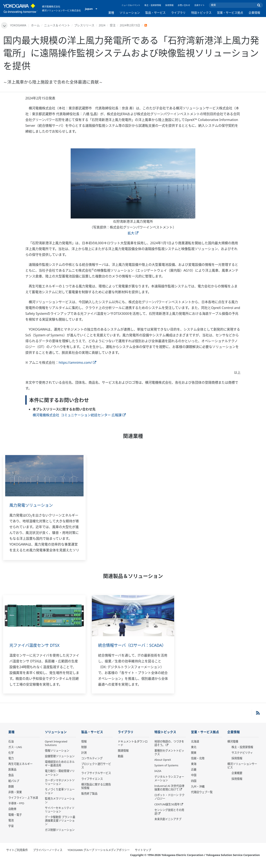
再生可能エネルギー (20, 770)
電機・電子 (15, 820)
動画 (121, 762)
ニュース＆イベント (131, 5)
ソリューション (130, 13)
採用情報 (169, 5)
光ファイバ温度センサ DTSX (36, 645)
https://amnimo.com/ (77, 363)
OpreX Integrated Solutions (56, 749)
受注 (113, 25)
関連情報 (123, 756)
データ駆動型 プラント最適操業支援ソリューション (60, 826)
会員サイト (199, 5)
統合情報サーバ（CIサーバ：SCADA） (125, 648)
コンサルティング (92, 764)
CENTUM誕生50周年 (167, 810)
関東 (194, 758)
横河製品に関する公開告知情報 (96, 792)
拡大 (133, 233)
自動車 (12, 815)
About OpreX (163, 765)
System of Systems (166, 771)
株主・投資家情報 (153, 5)
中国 (194, 781)
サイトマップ (143, 856)
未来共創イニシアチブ (168, 825)
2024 (102, 25)
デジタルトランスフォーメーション (169, 784)
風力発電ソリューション (32, 505)
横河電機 (233, 747)
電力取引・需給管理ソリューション (60, 779)
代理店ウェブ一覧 (202, 798)
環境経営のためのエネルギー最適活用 (60, 769)
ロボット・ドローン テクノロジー (169, 803)
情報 (84, 747)
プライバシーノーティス (48, 856)
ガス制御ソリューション (60, 836)
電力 (11, 764)
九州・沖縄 (198, 792)
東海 (194, 770)
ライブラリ (178, 13)
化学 (11, 758)
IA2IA (158, 777)
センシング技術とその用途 (169, 817)
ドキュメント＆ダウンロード (133, 749)
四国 (194, 787)
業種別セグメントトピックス (169, 758)
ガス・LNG (15, 753)
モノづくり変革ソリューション (60, 797)
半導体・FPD (16, 809)
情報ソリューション (57, 756)
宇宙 (11, 832)
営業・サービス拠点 (230, 13)
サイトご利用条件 (17, 856)
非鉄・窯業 (15, 798)
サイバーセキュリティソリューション (60, 815)
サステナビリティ (242, 758)
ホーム (36, 25)
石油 (11, 747)
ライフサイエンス (92, 785)
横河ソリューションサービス (242, 771)
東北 (194, 753)
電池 (11, 826)
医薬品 (12, 775)
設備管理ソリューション (60, 762)
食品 (11, 781)
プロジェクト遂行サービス (96, 771)
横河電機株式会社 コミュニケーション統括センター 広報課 (79, 415)
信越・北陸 (198, 764)
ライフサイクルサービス (96, 779)
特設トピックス (201, 13)
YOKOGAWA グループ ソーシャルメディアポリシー (99, 856)
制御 (84, 753)
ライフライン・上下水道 (23, 803)
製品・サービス (155, 13)
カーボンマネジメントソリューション (60, 788)
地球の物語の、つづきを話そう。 (169, 749)
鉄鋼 (11, 792)
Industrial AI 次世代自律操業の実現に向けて (169, 793)
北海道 (195, 747)
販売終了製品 (89, 799)
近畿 (194, 775)
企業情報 (254, 13)
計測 (84, 758)
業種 (111, 13)
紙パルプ (14, 787)
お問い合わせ (184, 5)
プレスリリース (85, 25)
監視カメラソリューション (60, 806)
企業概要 (237, 779)
